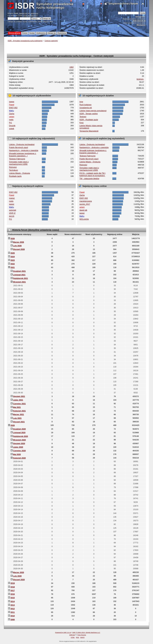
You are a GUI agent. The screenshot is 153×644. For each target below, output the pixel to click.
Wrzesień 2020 (19, 440)
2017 (13, 591)
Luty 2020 (17, 576)
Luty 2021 (17, 418)
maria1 (12, 198)
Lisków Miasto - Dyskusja (20, 173)
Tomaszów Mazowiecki (89, 131)
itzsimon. (140, 79)
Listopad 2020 (19, 433)
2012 (13, 609)
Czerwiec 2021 (19, 404)
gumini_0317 (85, 204)
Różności (13, 167)
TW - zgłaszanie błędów (89, 179)
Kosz (82, 123)
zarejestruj (34, 13)
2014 (13, 602)
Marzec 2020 (18, 572)
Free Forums (82, 635)
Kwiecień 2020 (19, 458)
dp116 (12, 216)
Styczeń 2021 (19, 422)
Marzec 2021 (18, 415)
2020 (13, 425)
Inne (81, 102)
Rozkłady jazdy (15, 176)
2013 (13, 605)
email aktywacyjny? (30, 16)
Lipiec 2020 (18, 447)
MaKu (12, 111)
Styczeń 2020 (19, 580)
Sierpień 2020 (19, 444)
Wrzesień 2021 (19, 282)
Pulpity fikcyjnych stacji (19, 147)
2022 (13, 264)
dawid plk (83, 210)
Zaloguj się (23, 13)
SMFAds (72, 635)
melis (11, 120)
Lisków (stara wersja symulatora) (93, 111)
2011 (13, 612)
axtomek (13, 210)
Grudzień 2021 (19, 271)
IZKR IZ (12, 213)
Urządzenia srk (86, 108)
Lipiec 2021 (18, 400)
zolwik (12, 129)
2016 (13, 594)
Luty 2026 (17, 246)
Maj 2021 (17, 407)
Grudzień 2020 (19, 429)
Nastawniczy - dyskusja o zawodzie (24, 150)
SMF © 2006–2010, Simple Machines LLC (86, 632)
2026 (13, 239)
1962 (72, 67)
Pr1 (11, 123)
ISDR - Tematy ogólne (89, 114)
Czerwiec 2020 (19, 451)
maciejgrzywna (86, 201)
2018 (13, 587)
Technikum (14, 170)
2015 (13, 598)
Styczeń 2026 (19, 249)
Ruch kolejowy (85, 105)
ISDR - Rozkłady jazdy (89, 120)
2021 (13, 267)
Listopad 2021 (19, 275)
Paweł (12, 105)
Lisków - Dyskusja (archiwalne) (22, 145)
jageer (12, 102)
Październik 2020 (20, 436)
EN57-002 (13, 108)
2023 (13, 260)
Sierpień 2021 (19, 396)
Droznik (12, 126)
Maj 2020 (17, 454)
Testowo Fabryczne (17, 159)
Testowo (83, 117)
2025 (13, 253)
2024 (13, 257)
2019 (13, 583)
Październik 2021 (20, 278)
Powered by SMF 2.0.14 (63, 632)
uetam (12, 117)
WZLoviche (84, 219)
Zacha (12, 114)
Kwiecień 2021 (19, 411)
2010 (13, 616)
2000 (13, 620)
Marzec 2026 (18, 242)
